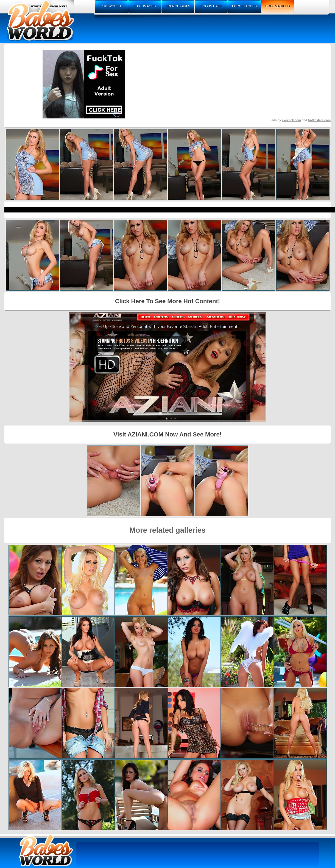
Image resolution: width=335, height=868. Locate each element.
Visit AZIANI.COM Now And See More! (168, 434)
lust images (145, 6)
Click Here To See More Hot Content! (168, 301)
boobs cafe (211, 6)
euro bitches (244, 6)
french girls (178, 6)
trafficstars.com (319, 120)
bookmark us (277, 6)
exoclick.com (291, 120)
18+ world (111, 6)
